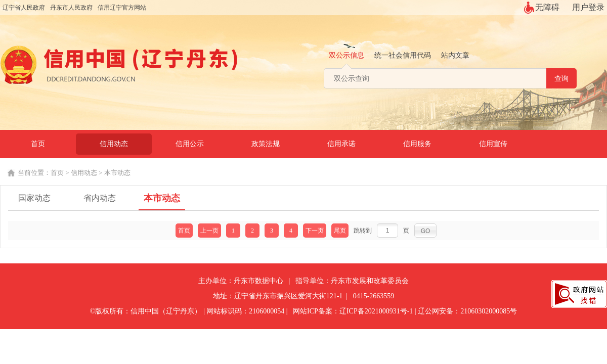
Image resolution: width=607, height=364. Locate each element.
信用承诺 (341, 144)
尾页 (340, 231)
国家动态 (34, 198)
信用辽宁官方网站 (122, 8)
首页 (38, 144)
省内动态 (100, 198)
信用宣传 (493, 144)
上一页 (209, 231)
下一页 (315, 231)
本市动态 (117, 173)
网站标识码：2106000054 (245, 311)
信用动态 (114, 144)
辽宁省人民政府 (24, 8)
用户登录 (588, 7)
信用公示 (190, 144)
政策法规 (266, 144)
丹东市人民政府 (71, 8)
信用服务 (417, 144)
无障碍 (547, 7)
